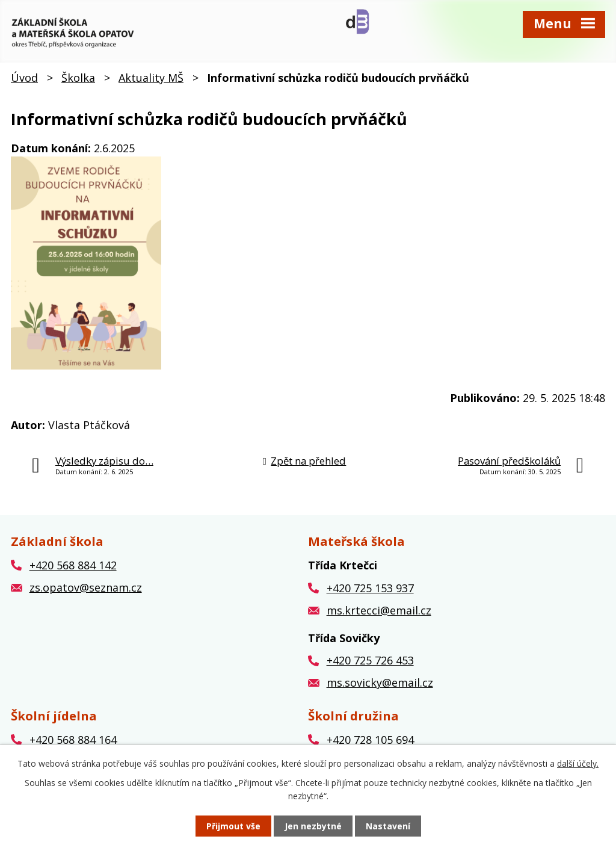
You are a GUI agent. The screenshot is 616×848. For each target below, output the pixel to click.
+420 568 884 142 (73, 565)
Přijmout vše (233, 826)
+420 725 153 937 (370, 588)
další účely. (578, 763)
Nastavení (388, 826)
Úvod (24, 78)
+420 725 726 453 (370, 660)
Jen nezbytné (313, 826)
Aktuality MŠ (151, 78)
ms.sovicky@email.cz (380, 682)
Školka (78, 78)
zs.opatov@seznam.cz (86, 587)
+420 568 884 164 (73, 740)
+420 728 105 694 (370, 740)
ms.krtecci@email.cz (379, 610)
